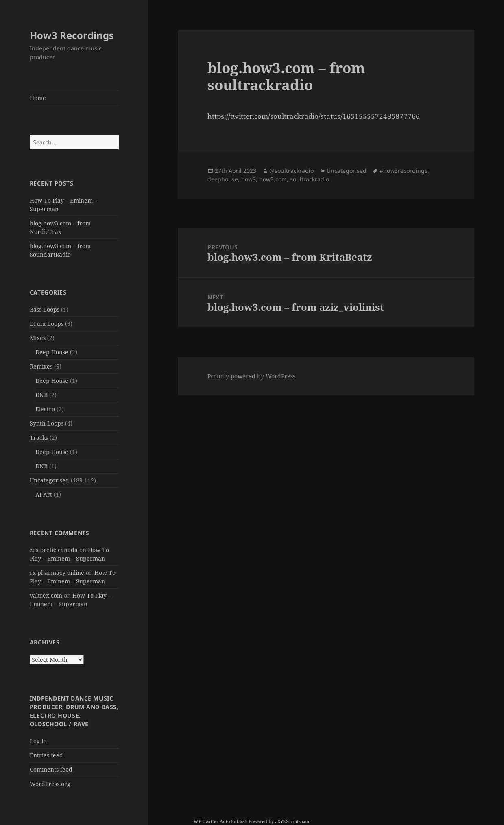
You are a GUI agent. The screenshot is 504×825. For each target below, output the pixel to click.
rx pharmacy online (57, 573)
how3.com (273, 179)
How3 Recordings (72, 35)
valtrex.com (46, 595)
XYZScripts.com (294, 821)
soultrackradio (310, 179)
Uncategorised (49, 480)
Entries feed (46, 755)
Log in (38, 741)
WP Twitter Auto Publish (220, 821)
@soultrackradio (291, 171)
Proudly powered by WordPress (251, 376)
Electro (45, 409)
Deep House (52, 352)
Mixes (38, 338)
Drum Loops (47, 324)
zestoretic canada (54, 550)
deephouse (223, 179)
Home (38, 98)
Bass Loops (45, 309)
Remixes (41, 366)
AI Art (44, 494)
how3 (249, 179)
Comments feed (51, 769)
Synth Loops (47, 423)
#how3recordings (404, 171)
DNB (41, 395)
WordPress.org (50, 784)
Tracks (39, 438)
